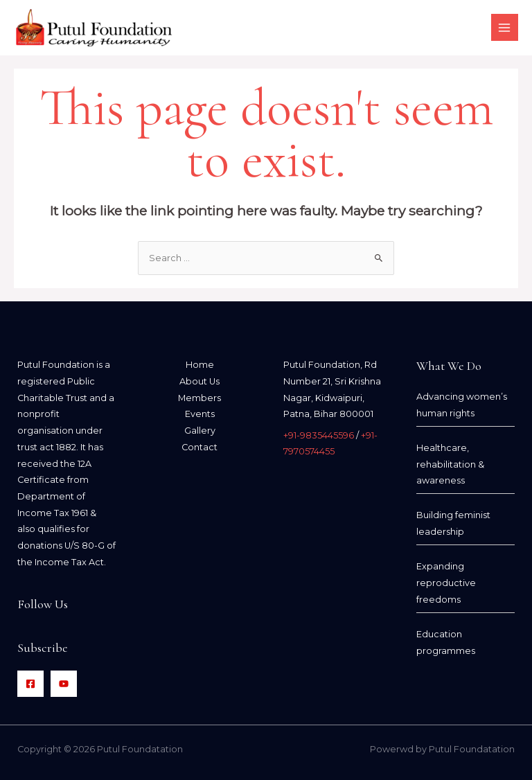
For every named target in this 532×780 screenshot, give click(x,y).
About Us (199, 381)
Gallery (200, 431)
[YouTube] (64, 684)
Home (200, 365)
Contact (199, 447)
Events (200, 414)
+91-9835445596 (319, 435)
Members (199, 398)
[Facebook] (30, 684)
